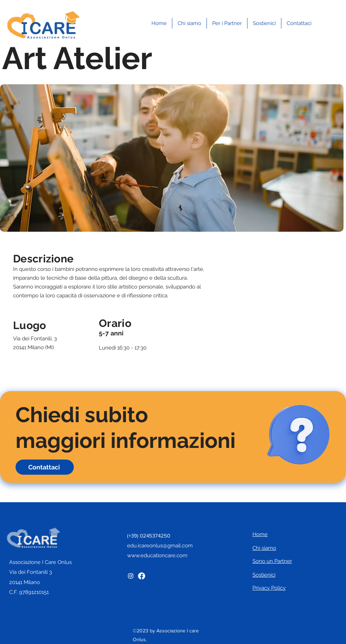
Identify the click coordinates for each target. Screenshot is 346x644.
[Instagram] (131, 576)
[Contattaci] (45, 467)
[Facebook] (142, 576)
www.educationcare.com (157, 555)
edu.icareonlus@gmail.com (160, 546)
